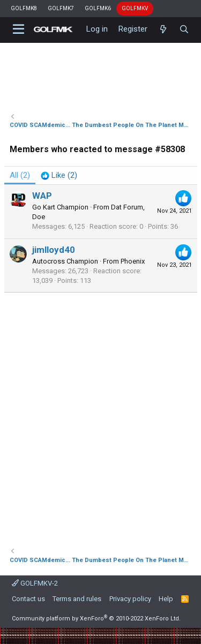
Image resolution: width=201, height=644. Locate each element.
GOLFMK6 (98, 8)
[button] (19, 29)
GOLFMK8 (24, 8)
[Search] (184, 29)
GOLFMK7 (61, 8)
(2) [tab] (20, 175)
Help (166, 599)
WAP (42, 196)
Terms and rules (77, 599)
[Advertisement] (100, 414)
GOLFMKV (135, 8)
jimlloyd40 (54, 250)
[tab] (59, 175)
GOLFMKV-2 (35, 583)
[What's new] (163, 29)
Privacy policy (130, 599)
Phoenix (133, 261)
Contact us (28, 599)
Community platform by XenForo (96, 619)
